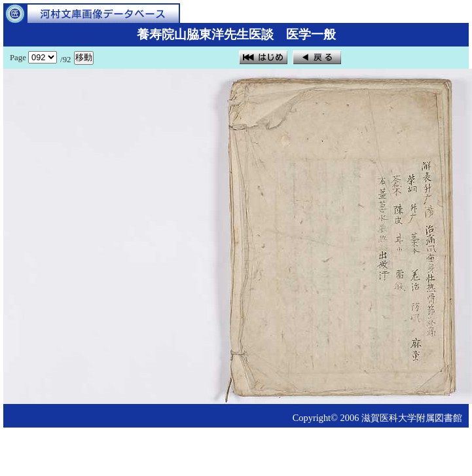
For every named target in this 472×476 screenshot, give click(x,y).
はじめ (263, 57)
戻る (317, 57)
